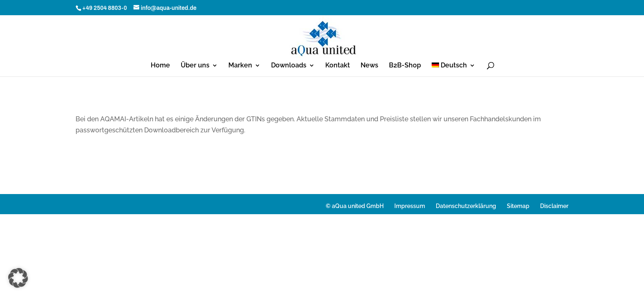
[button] (18, 278)
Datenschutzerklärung (466, 206)
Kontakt (338, 66)
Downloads (289, 66)
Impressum (410, 206)
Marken (240, 66)
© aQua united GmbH (355, 206)
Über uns (195, 66)
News (369, 66)
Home (160, 66)
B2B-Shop (405, 66)
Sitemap (518, 206)
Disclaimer (554, 206)
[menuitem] (454, 69)
